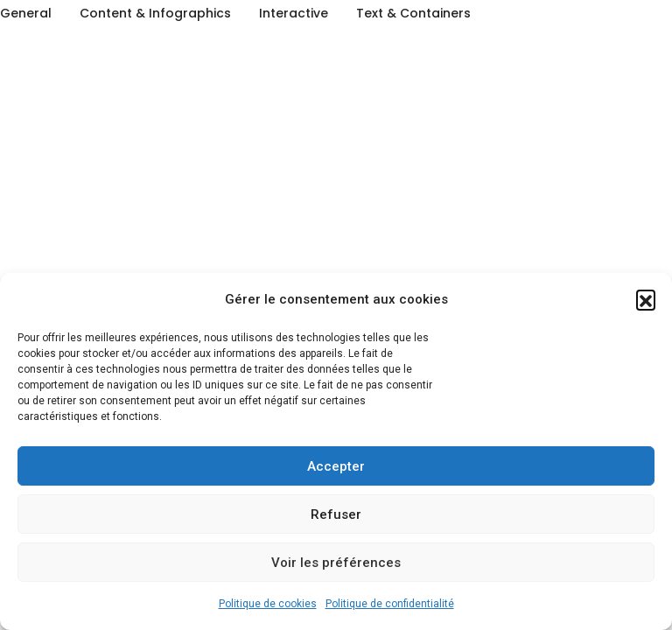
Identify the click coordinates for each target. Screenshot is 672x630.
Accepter (336, 466)
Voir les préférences (336, 563)
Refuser (336, 514)
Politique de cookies (268, 604)
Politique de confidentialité (390, 604)
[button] (646, 299)
